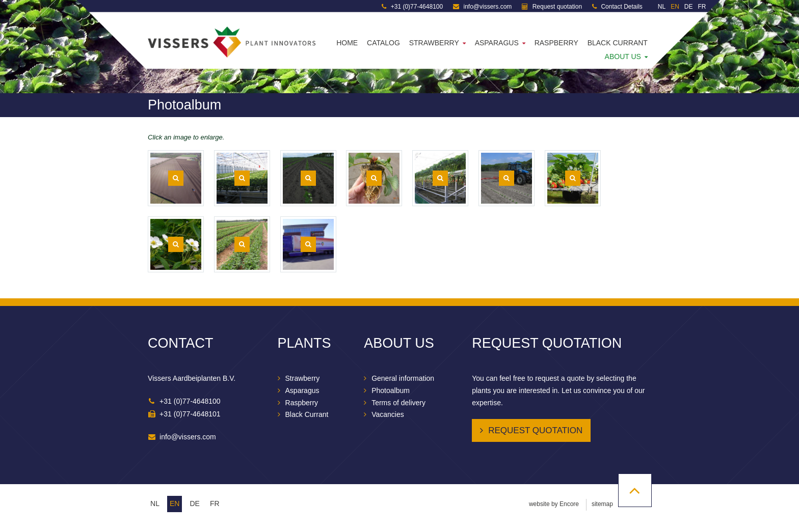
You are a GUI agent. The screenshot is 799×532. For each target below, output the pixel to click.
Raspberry (556, 43)
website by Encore (554, 504)
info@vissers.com (482, 7)
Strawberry (434, 43)
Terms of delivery (398, 403)
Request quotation (552, 7)
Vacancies (388, 414)
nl (155, 503)
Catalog (383, 43)
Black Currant (618, 43)
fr (215, 503)
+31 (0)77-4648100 (412, 7)
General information (403, 378)
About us (623, 57)
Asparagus (497, 43)
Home (347, 43)
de (194, 503)
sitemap (602, 504)
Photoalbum (391, 390)
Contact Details (617, 7)
